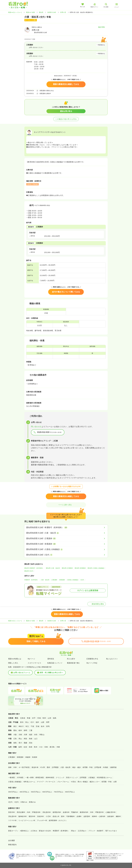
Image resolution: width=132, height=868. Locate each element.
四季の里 (63, 12)
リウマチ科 (12, 820)
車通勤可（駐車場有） (32, 580)
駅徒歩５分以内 (45, 831)
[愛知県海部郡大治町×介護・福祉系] (66, 533)
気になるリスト (112, 659)
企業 (115, 782)
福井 (37, 722)
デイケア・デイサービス (46, 782)
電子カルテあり (111, 831)
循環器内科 (57, 812)
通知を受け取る (66, 111)
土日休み (34, 831)
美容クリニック (72, 777)
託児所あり (82, 831)
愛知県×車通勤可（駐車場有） (34, 568)
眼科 (63, 816)
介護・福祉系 (45, 580)
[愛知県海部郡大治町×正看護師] (66, 539)
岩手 (34, 718)
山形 (49, 718)
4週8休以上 (24, 831)
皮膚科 (79, 816)
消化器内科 (47, 812)
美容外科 (12, 812)
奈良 (36, 735)
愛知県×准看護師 (80, 568)
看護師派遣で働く (74, 663)
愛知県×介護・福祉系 (53, 568)
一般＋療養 (29, 777)
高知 (31, 743)
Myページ (31, 659)
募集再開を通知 (97, 604)
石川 (32, 722)
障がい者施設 (83, 782)
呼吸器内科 (36, 812)
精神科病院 (50, 777)
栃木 (43, 726)
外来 (15, 767)
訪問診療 (98, 767)
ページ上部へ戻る (66, 505)
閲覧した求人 (13, 663)
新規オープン (13, 831)
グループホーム (63, 782)
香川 (20, 743)
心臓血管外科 (111, 812)
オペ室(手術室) (24, 767)
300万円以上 (13, 792)
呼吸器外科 (100, 812)
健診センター (95, 782)
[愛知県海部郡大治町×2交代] (66, 555)
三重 (31, 730)
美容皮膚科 (21, 812)
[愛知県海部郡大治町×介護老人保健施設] (66, 549)
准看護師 (62, 580)
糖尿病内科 (84, 812)
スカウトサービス (34, 663)
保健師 (28, 757)
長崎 (30, 747)
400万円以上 (24, 792)
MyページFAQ (92, 663)
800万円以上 (70, 792)
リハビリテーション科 (27, 820)
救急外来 (35, 767)
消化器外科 (12, 816)
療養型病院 (40, 777)
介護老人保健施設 (73, 580)
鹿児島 (52, 747)
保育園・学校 (88, 767)
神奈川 (21, 726)
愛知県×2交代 (29, 571)
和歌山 (42, 735)
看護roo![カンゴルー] (15, 12)
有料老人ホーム (29, 782)
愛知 (15, 730)
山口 (36, 739)
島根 (31, 739)
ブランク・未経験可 (96, 831)
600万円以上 (47, 792)
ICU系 (43, 767)
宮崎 (46, 747)
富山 (27, 722)
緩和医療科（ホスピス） (58, 820)
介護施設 (92, 777)
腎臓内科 (75, 812)
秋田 (44, 718)
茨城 (38, 726)
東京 (15, 726)
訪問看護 (55, 767)
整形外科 (32, 816)
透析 (48, 767)
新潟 (22, 722)
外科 (92, 812)
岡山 (20, 739)
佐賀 (25, 747)
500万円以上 (36, 792)
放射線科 (111, 816)
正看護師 (54, 580)
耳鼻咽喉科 (71, 816)
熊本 (36, 747)
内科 (29, 812)
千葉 (32, 726)
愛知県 (41, 12)
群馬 (48, 726)
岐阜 (20, 730)
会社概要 (12, 840)
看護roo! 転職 (30, 12)
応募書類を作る (92, 659)
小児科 (48, 816)
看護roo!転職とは (15, 659)
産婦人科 (56, 816)
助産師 (35, 757)
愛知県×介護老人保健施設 (96, 568)
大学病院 (20, 777)
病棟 (10, 767)
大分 (41, 747)
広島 (15, 739)
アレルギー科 (42, 820)
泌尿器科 (87, 816)
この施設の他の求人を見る (66, 119)
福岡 (20, 747)
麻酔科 (118, 816)
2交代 (82, 580)
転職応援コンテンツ (55, 663)
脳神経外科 (23, 816)
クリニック (60, 777)
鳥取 (25, 739)
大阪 (15, 735)
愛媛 (25, 743)
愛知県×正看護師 (67, 568)
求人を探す (71, 659)
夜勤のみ (32, 802)
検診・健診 (77, 767)
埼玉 (27, 726)
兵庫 (25, 735)
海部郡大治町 (52, 12)
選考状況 (51, 659)
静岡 (25, 730)
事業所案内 (12, 845)
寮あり (74, 831)
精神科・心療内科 (99, 816)
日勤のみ (24, 802)
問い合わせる (36, 427)
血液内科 (66, 812)
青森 (29, 718)
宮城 (39, 718)
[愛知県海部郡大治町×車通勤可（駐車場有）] (66, 528)
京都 (20, 735)
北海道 (23, 718)
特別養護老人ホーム (104, 777)
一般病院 (12, 777)
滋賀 (31, 735)
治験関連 (113, 767)
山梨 (43, 722)
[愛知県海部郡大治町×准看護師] (66, 544)
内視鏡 (105, 767)
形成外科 (41, 816)
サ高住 (73, 782)
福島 (55, 718)
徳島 (15, 743)
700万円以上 (59, 792)
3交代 (16, 802)
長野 (48, 722)
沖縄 (58, 747)
